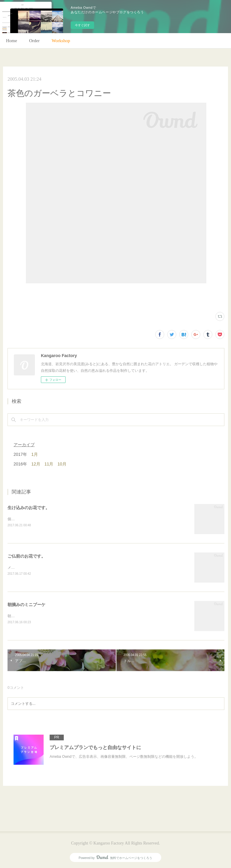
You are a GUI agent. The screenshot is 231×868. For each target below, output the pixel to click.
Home (12, 41)
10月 (62, 464)
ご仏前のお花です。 (26, 556)
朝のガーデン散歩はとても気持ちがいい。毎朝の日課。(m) (55, 616)
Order (34, 41)
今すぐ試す (82, 25)
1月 (35, 454)
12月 (36, 464)
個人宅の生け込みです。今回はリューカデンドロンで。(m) (55, 519)
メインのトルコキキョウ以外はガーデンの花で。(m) (50, 568)
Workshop (61, 41)
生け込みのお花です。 (29, 508)
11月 (49, 464)
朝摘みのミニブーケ (26, 605)
